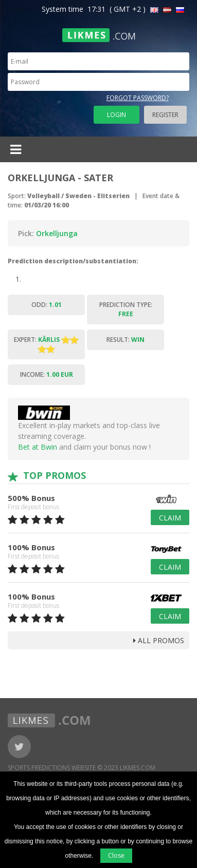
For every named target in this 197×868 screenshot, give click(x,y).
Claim (170, 518)
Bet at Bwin (38, 447)
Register (165, 115)
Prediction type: (126, 309)
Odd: (47, 305)
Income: (47, 374)
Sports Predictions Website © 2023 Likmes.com (82, 768)
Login (117, 115)
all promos (159, 640)
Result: (126, 340)
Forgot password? (138, 98)
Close (116, 855)
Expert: (46, 344)
